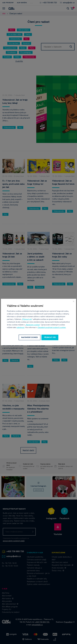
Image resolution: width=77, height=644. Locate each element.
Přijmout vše (27, 319)
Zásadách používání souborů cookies (52, 327)
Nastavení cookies (33, 325)
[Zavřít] (74, 301)
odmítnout (20, 327)
